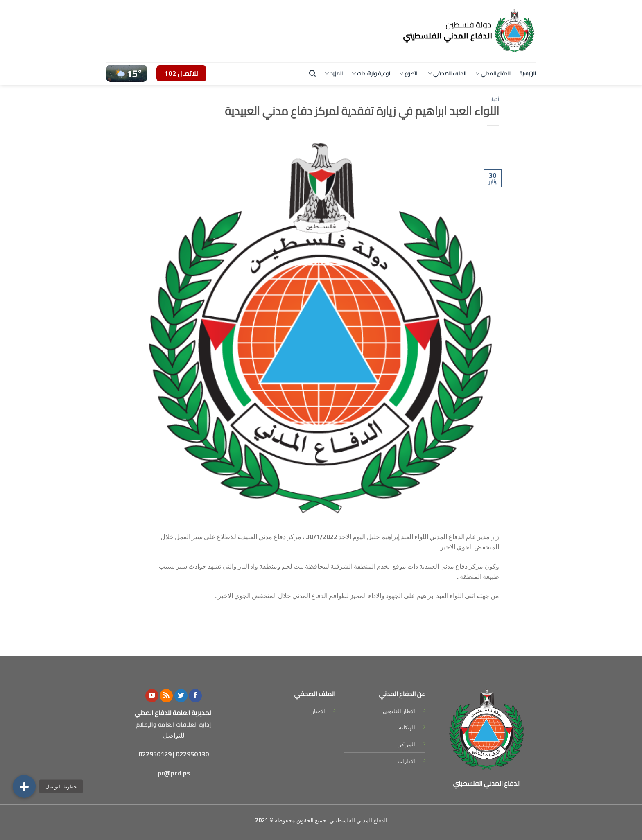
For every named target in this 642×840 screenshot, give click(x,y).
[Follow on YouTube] (152, 696)
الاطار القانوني (399, 711)
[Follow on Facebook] (195, 696)
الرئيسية (528, 73)
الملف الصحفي (447, 73)
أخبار (495, 99)
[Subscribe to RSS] (166, 696)
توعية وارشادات (371, 73)
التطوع (409, 73)
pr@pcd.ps (174, 773)
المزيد (334, 73)
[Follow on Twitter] (181, 696)
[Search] (312, 73)
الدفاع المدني (493, 73)
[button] (24, 786)
